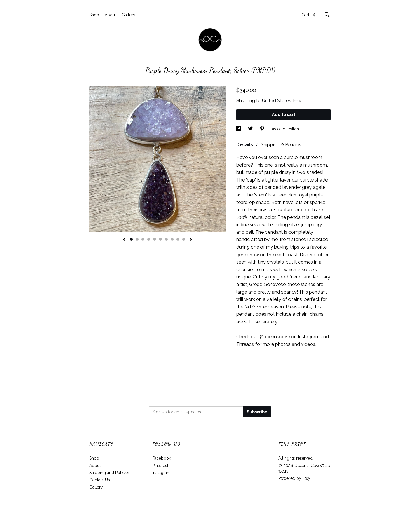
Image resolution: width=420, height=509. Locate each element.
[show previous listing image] (124, 240)
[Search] (327, 15)
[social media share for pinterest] (263, 129)
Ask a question (285, 129)
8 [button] (172, 239)
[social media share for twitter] (251, 129)
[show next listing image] (191, 240)
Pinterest (160, 466)
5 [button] (155, 239)
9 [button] (178, 239)
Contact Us (100, 480)
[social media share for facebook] (239, 129)
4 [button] (149, 239)
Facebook (162, 458)
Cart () (308, 15)
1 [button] (131, 239)
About (110, 15)
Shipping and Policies (110, 473)
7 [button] (166, 239)
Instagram (161, 473)
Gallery (128, 15)
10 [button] (184, 239)
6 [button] (160, 239)
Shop (94, 15)
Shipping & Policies (281, 145)
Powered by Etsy (294, 478)
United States (276, 101)
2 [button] (137, 239)
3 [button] (143, 239)
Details (245, 145)
